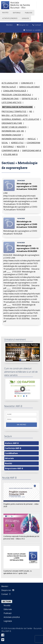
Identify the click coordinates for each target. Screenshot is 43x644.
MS (31, 111)
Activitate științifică (12, 617)
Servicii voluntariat (30, 87)
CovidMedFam (33, 143)
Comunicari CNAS (10, 99)
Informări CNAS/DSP (11, 135)
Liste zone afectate (12, 102)
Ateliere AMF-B (10, 154)
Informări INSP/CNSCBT (13, 139)
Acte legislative (10, 83)
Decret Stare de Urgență (14, 127)
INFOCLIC (32, 139)
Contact (37, 25)
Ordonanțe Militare (12, 123)
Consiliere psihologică (15, 91)
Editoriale (8, 147)
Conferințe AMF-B (10, 151)
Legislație (8, 621)
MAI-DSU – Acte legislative (15, 115)
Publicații (8, 613)
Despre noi (23, 25)
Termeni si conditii (32, 30)
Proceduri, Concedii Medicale (16, 95)
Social (5, 143)
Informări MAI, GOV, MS (13, 131)
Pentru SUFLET (9, 87)
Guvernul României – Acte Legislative (20, 119)
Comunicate (27, 83)
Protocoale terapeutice (14, 111)
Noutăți (21, 147)
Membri (8, 25)
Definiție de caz (29, 99)
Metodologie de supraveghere (17, 107)
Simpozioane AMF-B (32, 151)
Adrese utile (17, 143)
